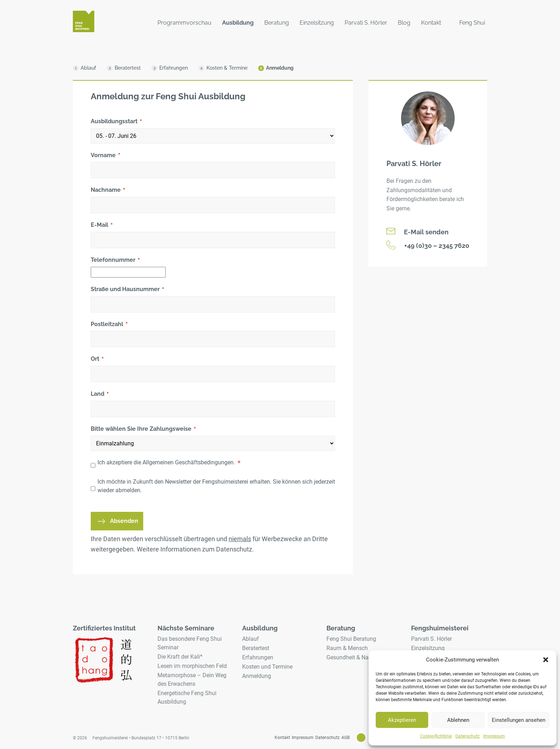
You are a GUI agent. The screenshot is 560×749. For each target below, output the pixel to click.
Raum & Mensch (347, 648)
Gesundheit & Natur (351, 657)
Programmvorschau (184, 23)
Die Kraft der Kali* (180, 657)
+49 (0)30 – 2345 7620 (428, 245)
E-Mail (102, 225)
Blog (404, 23)
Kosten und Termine (267, 667)
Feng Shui (472, 23)
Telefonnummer (115, 260)
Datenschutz (467, 736)
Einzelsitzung (317, 23)
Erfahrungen (258, 657)
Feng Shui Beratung (351, 639)
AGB (346, 738)
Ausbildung (238, 23)
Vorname (106, 156)
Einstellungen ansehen (519, 720)
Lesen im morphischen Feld (192, 666)
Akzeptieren (402, 720)
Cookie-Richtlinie (436, 736)
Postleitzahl (109, 325)
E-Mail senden (417, 232)
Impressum (494, 736)
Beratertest (256, 648)
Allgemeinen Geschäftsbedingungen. (189, 462)
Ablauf (251, 639)
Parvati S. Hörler (366, 23)
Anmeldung (257, 676)
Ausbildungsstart (116, 122)
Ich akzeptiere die (169, 463)
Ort (97, 359)
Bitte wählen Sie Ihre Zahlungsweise (143, 429)
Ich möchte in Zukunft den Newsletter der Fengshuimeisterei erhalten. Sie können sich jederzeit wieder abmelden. (216, 486)
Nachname (108, 190)
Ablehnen (458, 720)
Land (100, 394)
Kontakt (431, 23)
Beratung (277, 23)
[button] (546, 660)
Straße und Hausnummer (127, 290)
